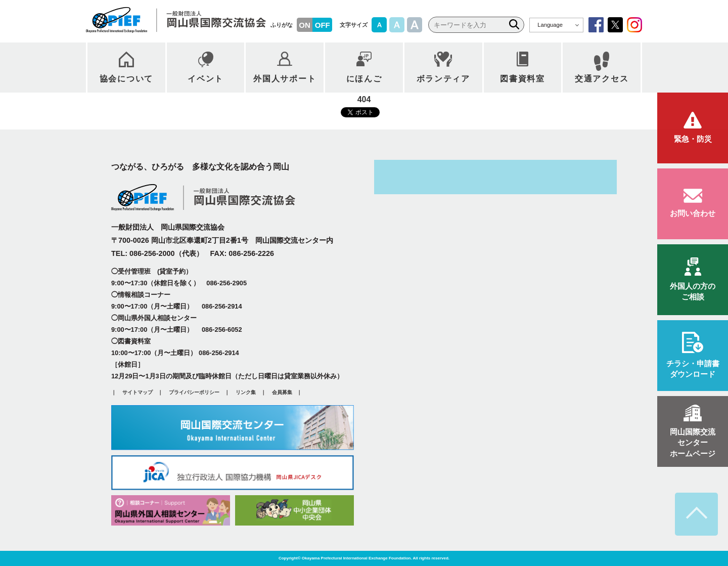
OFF (323, 25)
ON (305, 25)
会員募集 (282, 393)
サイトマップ (138, 393)
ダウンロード (693, 368)
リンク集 (246, 393)
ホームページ (693, 442)
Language (550, 25)
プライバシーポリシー (194, 393)
